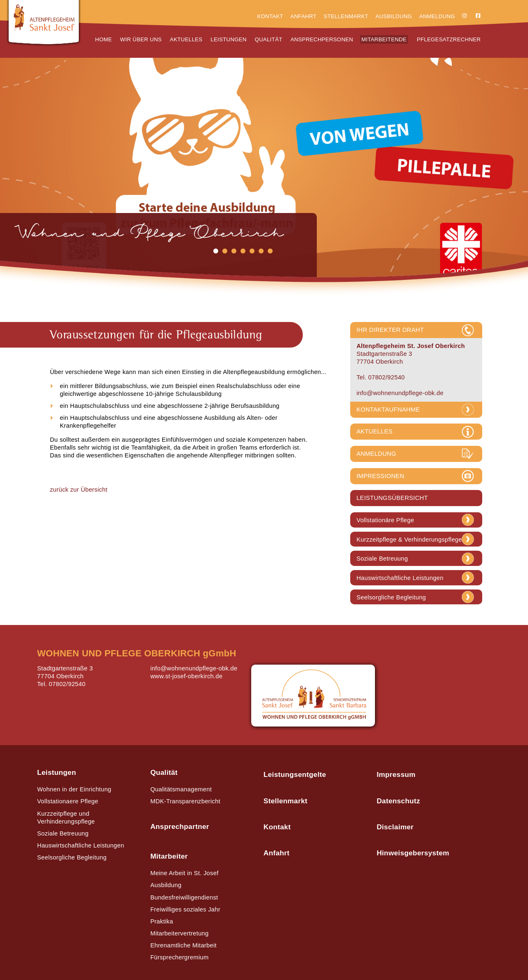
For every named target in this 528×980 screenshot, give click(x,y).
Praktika (161, 921)
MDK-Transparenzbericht (185, 801)
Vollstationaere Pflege (68, 801)
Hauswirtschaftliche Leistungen (400, 578)
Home (104, 39)
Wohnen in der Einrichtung (74, 789)
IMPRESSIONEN (380, 476)
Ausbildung (394, 16)
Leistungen (229, 39)
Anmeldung (437, 16)
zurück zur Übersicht (79, 490)
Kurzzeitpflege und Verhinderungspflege (66, 818)
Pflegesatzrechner (449, 39)
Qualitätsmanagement (181, 789)
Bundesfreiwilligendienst (184, 897)
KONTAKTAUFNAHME (388, 410)
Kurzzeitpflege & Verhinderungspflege (409, 540)
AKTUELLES (374, 431)
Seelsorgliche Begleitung (391, 598)
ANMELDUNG (376, 454)
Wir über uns (141, 39)
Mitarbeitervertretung (179, 933)
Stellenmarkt (346, 16)
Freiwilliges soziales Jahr (185, 909)
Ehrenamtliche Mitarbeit (183, 945)
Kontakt (270, 16)
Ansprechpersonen (322, 39)
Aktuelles (186, 39)
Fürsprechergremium (179, 957)
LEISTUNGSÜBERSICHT (392, 498)
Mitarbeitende (384, 39)
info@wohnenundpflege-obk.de (400, 393)
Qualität (269, 39)
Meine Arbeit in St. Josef (184, 873)
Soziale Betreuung (382, 559)
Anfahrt (303, 16)
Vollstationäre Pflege (385, 520)
